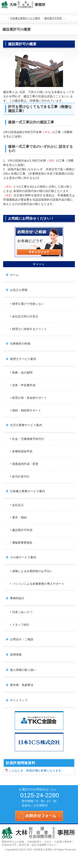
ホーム (14, 275)
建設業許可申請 (22, 530)
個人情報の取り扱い (23, 670)
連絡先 (64, 4)
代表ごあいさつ (22, 612)
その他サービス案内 (23, 557)
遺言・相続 (19, 517)
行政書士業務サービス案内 (27, 491)
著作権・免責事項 (22, 685)
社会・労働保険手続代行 (28, 439)
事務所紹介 (17, 598)
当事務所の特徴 (20, 344)
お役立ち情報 (19, 290)
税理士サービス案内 (23, 359)
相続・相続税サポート (27, 410)
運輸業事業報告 (22, 543)
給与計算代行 (21, 476)
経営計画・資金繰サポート (30, 398)
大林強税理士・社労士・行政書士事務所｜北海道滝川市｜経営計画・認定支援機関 (38, 843)
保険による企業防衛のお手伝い (32, 571)
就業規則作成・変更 (25, 464)
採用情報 (16, 655)
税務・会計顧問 (22, 373)
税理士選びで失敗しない (28, 304)
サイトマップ (19, 700)
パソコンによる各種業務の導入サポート (38, 584)
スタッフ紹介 (21, 625)
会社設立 (18, 505)
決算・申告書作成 (24, 385)
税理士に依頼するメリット (30, 329)
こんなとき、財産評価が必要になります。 (36, 770)
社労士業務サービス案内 (26, 425)
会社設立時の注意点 (25, 316)
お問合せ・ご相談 (22, 639)
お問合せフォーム (73, 4)
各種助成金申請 (22, 451)
